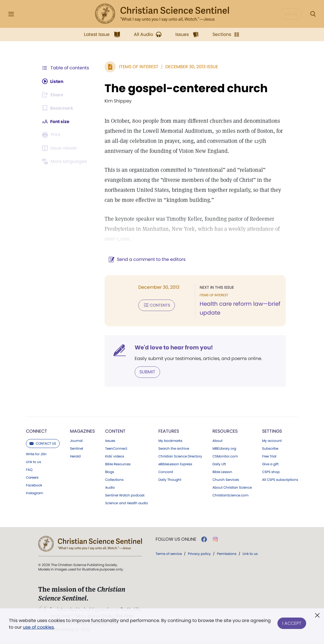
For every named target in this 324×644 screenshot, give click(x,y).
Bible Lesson (222, 472)
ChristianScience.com (230, 495)
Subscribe (270, 449)
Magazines (82, 431)
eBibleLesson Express (175, 464)
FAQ (29, 470)
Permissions (227, 554)
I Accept (292, 623)
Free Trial (269, 456)
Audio (110, 488)
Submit (146, 372)
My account (272, 441)
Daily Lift (219, 464)
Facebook (34, 485)
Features (169, 431)
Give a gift (270, 464)
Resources (225, 431)
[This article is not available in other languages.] (65, 161)
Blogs (110, 472)
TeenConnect (116, 449)
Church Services (226, 480)
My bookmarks (170, 441)
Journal (76, 441)
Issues (110, 441)
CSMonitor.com (225, 456)
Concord (166, 472)
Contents (155, 305)
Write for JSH (36, 454)
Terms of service (169, 554)
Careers (32, 478)
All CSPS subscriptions (280, 480)
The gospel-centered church (185, 88)
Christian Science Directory (180, 456)
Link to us (33, 462)
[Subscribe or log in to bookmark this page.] (58, 108)
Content (115, 431)
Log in (291, 14)
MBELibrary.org (224, 449)
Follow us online (176, 539)
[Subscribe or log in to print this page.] (52, 135)
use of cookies (38, 627)
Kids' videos (115, 456)
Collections (114, 480)
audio (127, 503)
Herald (75, 456)
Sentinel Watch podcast (125, 495)
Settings (272, 431)
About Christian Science (232, 488)
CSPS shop (271, 472)
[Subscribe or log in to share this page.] (54, 95)
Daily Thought (170, 480)
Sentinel (77, 449)
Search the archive (174, 449)
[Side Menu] (11, 14)
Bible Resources (118, 464)
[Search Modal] (313, 14)
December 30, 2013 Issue (191, 67)
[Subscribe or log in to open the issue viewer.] (61, 148)
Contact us (43, 443)
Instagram (34, 493)
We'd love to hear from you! (173, 347)
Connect (37, 431)
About (217, 441)
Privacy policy (199, 554)
